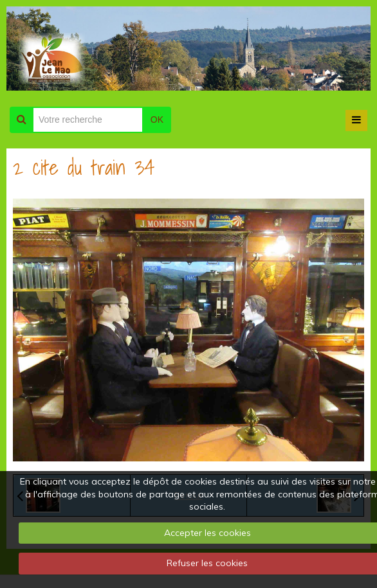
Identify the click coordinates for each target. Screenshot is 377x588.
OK (157, 120)
